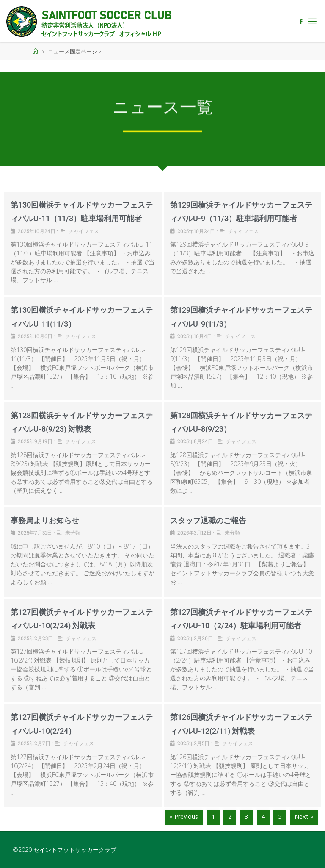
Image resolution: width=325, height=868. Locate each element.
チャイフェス (84, 231)
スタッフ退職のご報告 (208, 520)
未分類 (73, 532)
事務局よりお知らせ (45, 520)
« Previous (184, 817)
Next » (304, 817)
